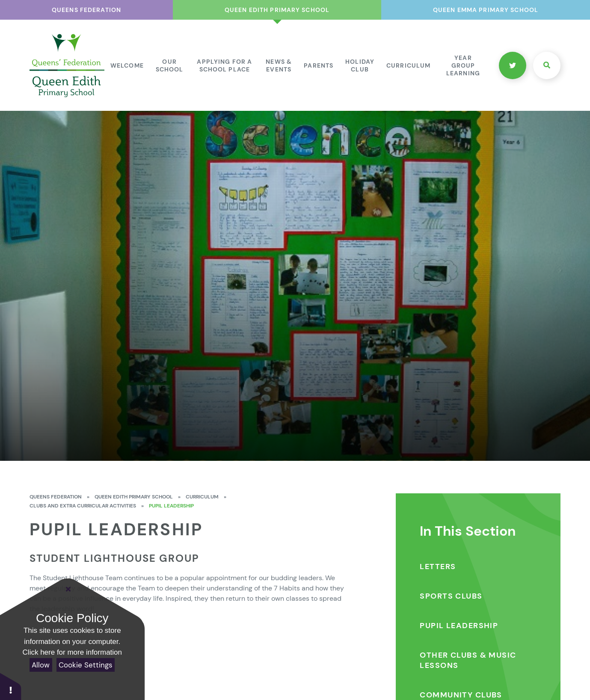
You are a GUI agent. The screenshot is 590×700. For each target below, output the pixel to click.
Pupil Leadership (171, 506)
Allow (41, 665)
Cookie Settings (86, 665)
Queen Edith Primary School (134, 497)
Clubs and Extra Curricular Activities (83, 506)
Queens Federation (56, 497)
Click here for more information (72, 652)
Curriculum (202, 497)
